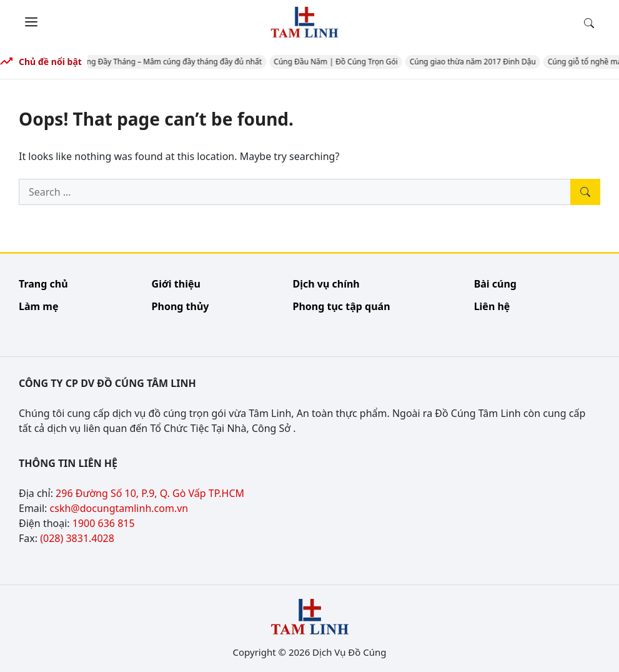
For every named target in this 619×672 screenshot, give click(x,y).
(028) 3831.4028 (77, 538)
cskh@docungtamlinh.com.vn (119, 508)
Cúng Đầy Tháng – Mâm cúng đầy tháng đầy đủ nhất (172, 62)
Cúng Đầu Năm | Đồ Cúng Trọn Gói (338, 62)
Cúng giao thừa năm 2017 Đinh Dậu (475, 62)
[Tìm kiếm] (585, 192)
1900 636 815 (104, 523)
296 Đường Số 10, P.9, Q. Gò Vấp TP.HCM (150, 493)
